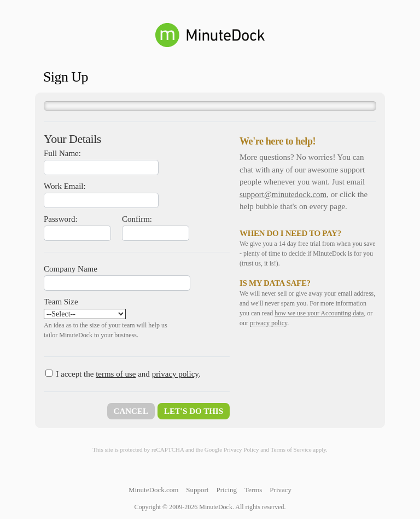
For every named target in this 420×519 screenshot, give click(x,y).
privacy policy (175, 374)
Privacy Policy (241, 449)
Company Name (71, 269)
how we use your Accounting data (319, 313)
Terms (253, 490)
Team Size (61, 302)
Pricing (226, 490)
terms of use (116, 374)
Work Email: (65, 186)
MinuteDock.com (153, 490)
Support (197, 490)
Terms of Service (291, 449)
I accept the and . (128, 374)
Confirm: (137, 219)
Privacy (281, 490)
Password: (61, 219)
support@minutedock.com (283, 194)
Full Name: (62, 153)
